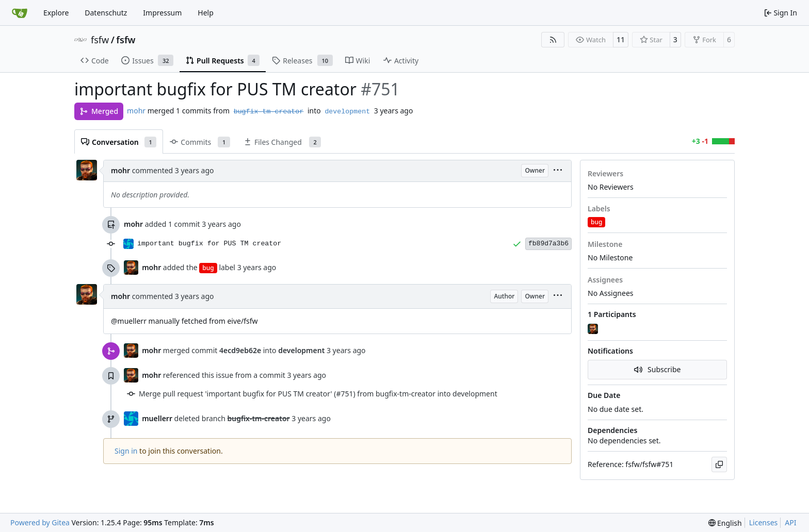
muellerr (157, 418)
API (790, 522)
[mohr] (594, 329)
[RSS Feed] (553, 40)
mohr (136, 111)
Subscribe (658, 369)
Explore (56, 13)
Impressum (162, 13)
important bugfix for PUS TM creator (209, 244)
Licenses (764, 522)
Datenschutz (106, 13)
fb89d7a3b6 (548, 244)
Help (206, 13)
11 (621, 39)
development (347, 112)
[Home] (20, 13)
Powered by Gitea (40, 522)
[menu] (558, 171)
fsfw (100, 40)
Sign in (126, 451)
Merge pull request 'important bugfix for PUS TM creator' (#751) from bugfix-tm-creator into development (318, 394)
